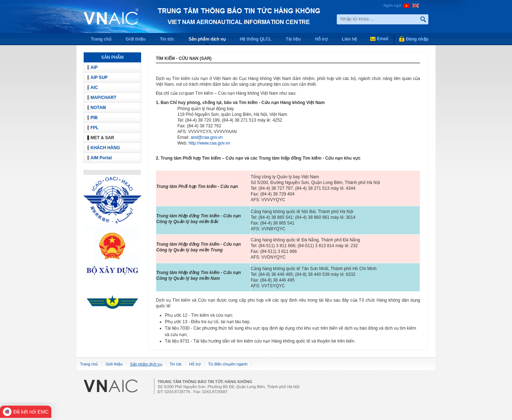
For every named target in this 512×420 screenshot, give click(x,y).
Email (383, 39)
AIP (94, 67)
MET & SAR (102, 138)
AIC (94, 88)
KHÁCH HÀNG (105, 148)
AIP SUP (99, 77)
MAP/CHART (103, 98)
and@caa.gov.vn (207, 137)
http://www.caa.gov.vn (209, 143)
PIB (94, 118)
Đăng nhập (417, 39)
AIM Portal (101, 158)
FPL (95, 128)
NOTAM (98, 108)
